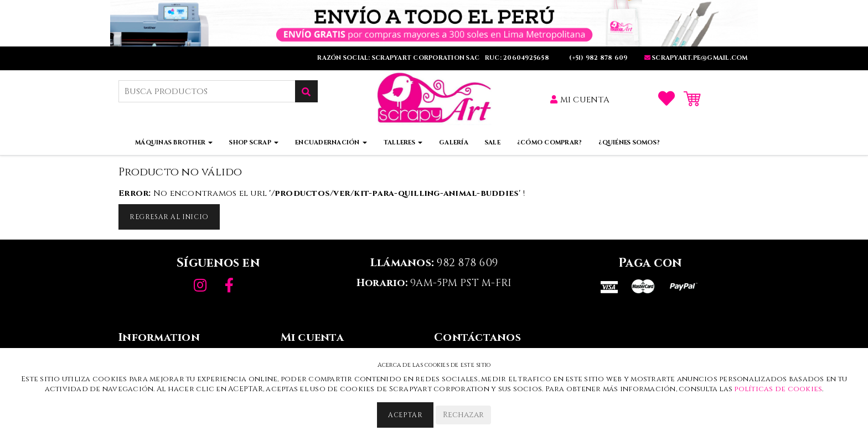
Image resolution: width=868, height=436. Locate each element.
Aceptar (405, 415)
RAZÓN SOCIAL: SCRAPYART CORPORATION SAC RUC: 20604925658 (434, 58)
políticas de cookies (778, 389)
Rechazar (463, 415)
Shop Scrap (254, 142)
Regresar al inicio (169, 217)
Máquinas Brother (174, 142)
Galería (454, 142)
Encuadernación (331, 142)
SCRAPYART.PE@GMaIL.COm (696, 58)
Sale (493, 142)
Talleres (403, 142)
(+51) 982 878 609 (598, 58)
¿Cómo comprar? (550, 142)
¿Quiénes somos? (629, 142)
